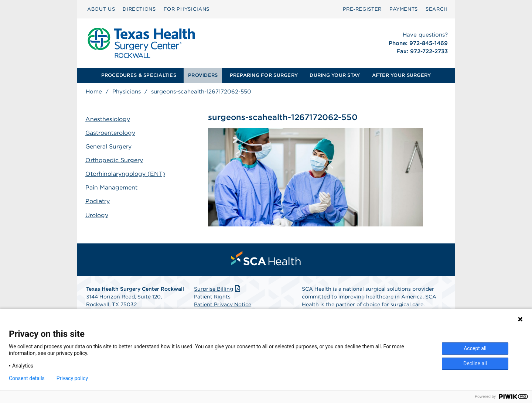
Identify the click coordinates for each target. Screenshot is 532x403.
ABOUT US (101, 9)
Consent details (27, 378)
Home (94, 92)
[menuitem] (101, 9)
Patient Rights (212, 297)
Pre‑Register (362, 9)
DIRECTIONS (139, 9)
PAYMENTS (404, 9)
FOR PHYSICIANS (187, 9)
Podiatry (98, 201)
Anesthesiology (108, 119)
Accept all (475, 348)
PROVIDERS (203, 75)
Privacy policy (72, 378)
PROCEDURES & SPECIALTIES (139, 75)
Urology (97, 214)
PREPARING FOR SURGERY (264, 75)
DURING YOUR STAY (335, 75)
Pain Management (112, 187)
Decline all (475, 363)
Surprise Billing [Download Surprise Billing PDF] (218, 289)
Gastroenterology (111, 133)
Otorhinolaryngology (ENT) (126, 173)
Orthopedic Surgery (115, 160)
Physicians (127, 92)
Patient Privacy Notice (223, 305)
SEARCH (437, 9)
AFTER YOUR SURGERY (402, 75)
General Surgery (109, 146)
